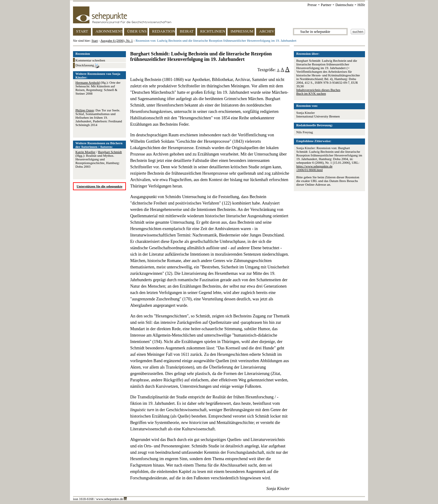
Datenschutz (344, 5)
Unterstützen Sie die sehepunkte (100, 186)
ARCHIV (267, 31)
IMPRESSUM (242, 31)
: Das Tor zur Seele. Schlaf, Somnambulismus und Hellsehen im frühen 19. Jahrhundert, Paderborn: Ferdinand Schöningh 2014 (99, 117)
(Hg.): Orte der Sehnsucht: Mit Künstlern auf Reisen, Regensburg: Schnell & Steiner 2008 (98, 88)
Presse (312, 5)
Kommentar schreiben (90, 60)
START (82, 31)
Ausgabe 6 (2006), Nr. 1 (116, 40)
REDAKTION (164, 31)
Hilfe (361, 5)
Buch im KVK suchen (311, 93)
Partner (326, 5)
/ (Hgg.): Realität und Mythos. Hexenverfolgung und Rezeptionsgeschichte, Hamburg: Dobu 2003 (99, 159)
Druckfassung (87, 66)
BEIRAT (187, 31)
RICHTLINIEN (213, 31)
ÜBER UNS (137, 31)
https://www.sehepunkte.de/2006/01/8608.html (314, 168)
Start (95, 40)
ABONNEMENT (109, 31)
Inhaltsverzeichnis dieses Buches (318, 90)
